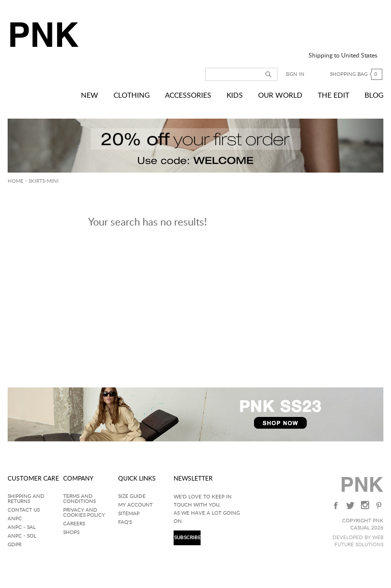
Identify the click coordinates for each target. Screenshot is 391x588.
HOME (16, 181)
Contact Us (24, 510)
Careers (74, 524)
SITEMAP (129, 514)
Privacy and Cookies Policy (84, 513)
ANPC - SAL (22, 527)
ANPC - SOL (22, 536)
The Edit (333, 96)
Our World (280, 96)
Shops (71, 533)
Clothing (132, 96)
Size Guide (132, 496)
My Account (135, 505)
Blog (374, 96)
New (90, 96)
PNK (41, 35)
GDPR (15, 545)
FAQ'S (125, 522)
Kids (235, 96)
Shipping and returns (26, 499)
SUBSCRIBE (187, 538)
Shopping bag (357, 74)
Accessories (188, 96)
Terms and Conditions (79, 499)
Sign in (295, 74)
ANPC (15, 519)
